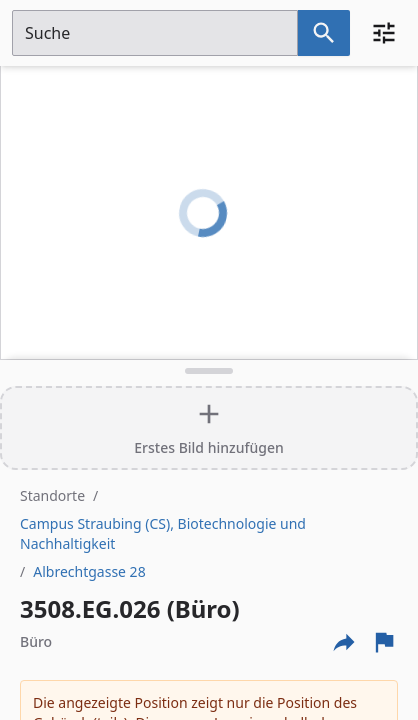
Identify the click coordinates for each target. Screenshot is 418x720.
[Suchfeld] (155, 33)
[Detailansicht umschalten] (209, 371)
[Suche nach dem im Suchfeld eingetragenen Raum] (324, 33)
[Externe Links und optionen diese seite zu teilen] (344, 642)
